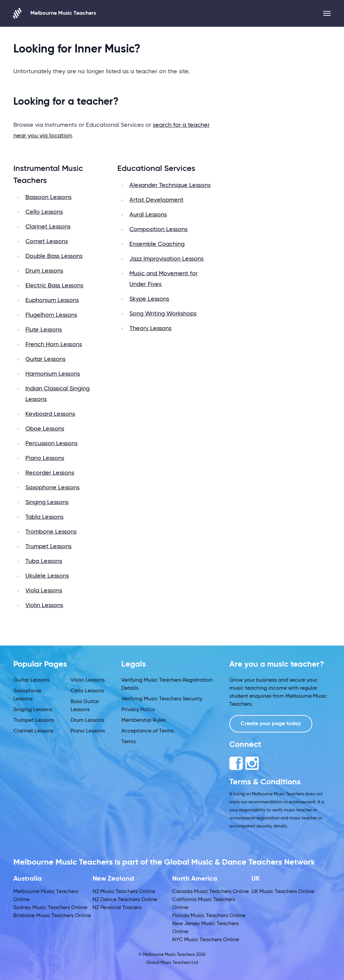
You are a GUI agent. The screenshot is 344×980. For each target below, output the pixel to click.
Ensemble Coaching (157, 244)
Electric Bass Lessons (54, 286)
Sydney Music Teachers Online (50, 908)
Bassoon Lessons (48, 197)
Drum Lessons (44, 271)
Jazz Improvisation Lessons (166, 259)
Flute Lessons (44, 330)
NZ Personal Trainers (117, 908)
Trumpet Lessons (48, 547)
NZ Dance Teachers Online (125, 900)
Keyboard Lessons (50, 414)
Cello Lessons (44, 212)
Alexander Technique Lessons (170, 185)
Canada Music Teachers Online (210, 892)
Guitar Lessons (45, 359)
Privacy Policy (138, 710)
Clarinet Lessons (48, 227)
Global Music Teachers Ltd (172, 963)
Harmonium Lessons (53, 374)
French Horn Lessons (54, 345)
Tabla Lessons (44, 517)
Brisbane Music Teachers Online (52, 916)
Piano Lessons (45, 458)
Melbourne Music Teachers (55, 13)
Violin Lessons (44, 605)
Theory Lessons (150, 328)
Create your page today (271, 724)
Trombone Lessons (51, 532)
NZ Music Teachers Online (124, 892)
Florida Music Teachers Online (209, 916)
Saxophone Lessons (52, 488)
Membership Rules (144, 720)
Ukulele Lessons (47, 576)
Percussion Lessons (51, 444)
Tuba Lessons (44, 561)
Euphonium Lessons (52, 300)
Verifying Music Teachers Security (162, 699)
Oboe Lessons (45, 429)
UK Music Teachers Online (283, 892)
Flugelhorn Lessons (51, 315)
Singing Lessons (47, 502)
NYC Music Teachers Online (206, 940)
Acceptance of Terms (147, 731)
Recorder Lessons (50, 473)
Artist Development (156, 200)
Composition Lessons (158, 229)
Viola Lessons (44, 591)
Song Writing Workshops (163, 314)
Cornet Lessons (47, 241)
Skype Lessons (149, 299)
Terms (129, 742)
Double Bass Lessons (54, 256)
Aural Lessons (148, 215)
